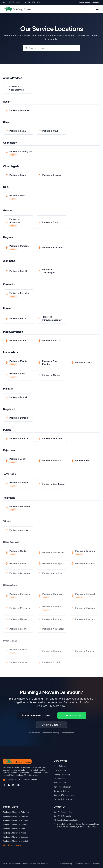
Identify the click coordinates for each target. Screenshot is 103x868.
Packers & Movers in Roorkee (16, 825)
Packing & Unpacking (63, 799)
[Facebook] (4, 785)
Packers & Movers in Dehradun (16, 812)
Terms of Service (83, 864)
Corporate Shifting (61, 791)
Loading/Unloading (62, 774)
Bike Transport (60, 783)
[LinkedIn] (18, 785)
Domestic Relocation (62, 787)
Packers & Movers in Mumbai (15, 841)
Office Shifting (60, 770)
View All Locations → (12, 845)
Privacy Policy (66, 864)
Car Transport (59, 779)
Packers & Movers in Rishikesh (16, 820)
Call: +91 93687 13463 (36, 716)
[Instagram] (14, 785)
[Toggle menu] (97, 9)
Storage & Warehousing (64, 795)
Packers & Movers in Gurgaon (16, 837)
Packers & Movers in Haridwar (16, 816)
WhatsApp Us (72, 716)
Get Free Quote (51, 725)
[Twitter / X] (9, 785)
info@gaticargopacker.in (90, 2)
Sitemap (96, 864)
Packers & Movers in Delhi (14, 829)
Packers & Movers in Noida (14, 833)
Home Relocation (61, 766)
